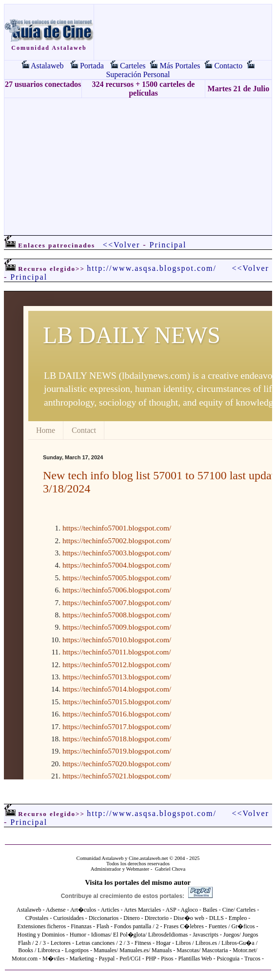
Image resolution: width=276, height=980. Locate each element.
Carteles (133, 66)
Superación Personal (138, 74)
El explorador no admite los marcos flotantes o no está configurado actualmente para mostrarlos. (138, 535)
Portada (92, 66)
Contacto (228, 66)
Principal (168, 245)
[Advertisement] (138, 166)
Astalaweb (47, 66)
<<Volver (121, 245)
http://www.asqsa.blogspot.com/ (152, 268)
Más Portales (180, 66)
